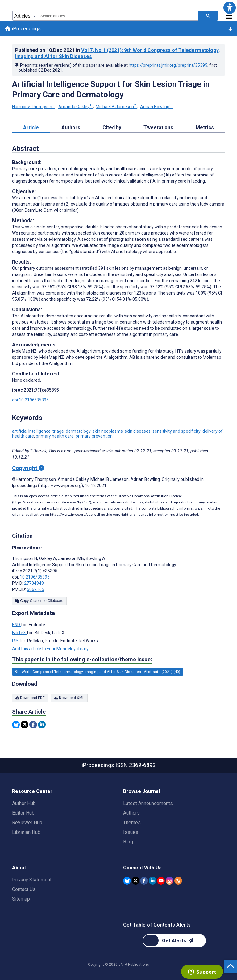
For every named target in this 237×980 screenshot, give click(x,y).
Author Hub (24, 803)
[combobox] (118, 16)
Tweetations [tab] (158, 127)
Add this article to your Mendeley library (50, 649)
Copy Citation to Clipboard (39, 601)
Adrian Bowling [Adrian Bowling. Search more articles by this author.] (156, 107)
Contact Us (24, 889)
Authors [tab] (71, 127)
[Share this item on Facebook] (33, 725)
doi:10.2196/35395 (30, 400)
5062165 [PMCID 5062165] (35, 589)
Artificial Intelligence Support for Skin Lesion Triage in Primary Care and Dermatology (111, 89)
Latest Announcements (148, 803)
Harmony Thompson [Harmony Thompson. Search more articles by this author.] (34, 107)
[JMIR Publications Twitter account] (136, 881)
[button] (229, 8)
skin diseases (138, 431)
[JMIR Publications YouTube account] (161, 881)
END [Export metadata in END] (17, 625)
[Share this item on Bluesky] (16, 725)
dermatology (78, 431)
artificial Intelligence (31, 431)
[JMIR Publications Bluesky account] (127, 881)
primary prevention (94, 436)
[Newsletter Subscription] (174, 941)
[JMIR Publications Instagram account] (170, 881)
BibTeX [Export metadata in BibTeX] (19, 633)
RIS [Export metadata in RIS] (16, 641)
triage (58, 431)
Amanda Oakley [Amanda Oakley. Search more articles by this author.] (75, 107)
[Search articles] (208, 16)
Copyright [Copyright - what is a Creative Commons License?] (28, 468)
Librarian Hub (26, 832)
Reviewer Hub (27, 823)
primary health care (55, 436)
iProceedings (23, 29)
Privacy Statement (32, 880)
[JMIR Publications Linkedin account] (153, 881)
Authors (131, 813)
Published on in (117, 53)
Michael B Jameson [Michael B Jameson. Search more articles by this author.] (116, 107)
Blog (128, 842)
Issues (131, 832)
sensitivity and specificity (177, 431)
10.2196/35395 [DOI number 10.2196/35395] (35, 577)
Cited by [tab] (112, 127)
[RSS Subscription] (178, 881)
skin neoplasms (108, 431)
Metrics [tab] (205, 127)
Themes (132, 823)
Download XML (69, 698)
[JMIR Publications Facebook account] (144, 881)
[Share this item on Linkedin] (42, 725)
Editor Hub (23, 813)
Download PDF (30, 698)
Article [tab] (31, 127)
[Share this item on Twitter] (25, 725)
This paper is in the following (82, 660)
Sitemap (21, 899)
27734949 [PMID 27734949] (34, 583)
